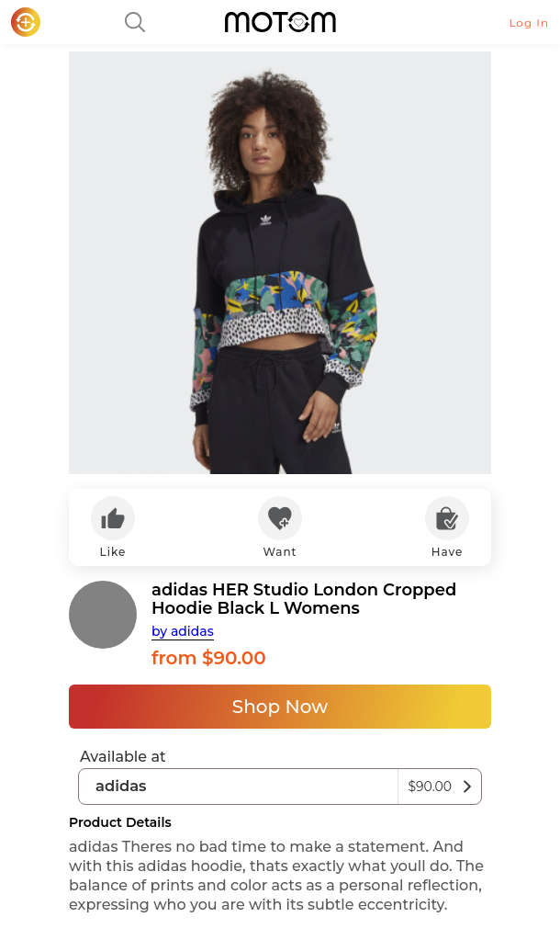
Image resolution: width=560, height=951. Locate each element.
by (183, 631)
